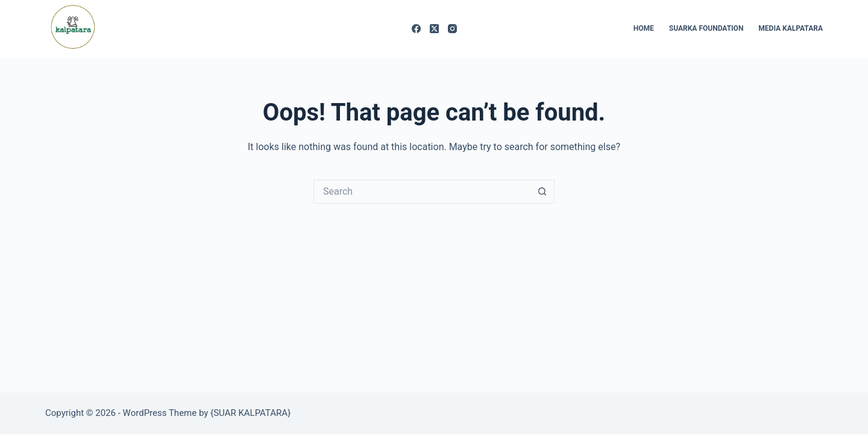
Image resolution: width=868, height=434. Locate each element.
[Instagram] (452, 29)
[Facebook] (416, 29)
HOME (644, 28)
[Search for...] (422, 192)
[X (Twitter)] (434, 29)
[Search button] (542, 192)
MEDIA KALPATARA (791, 28)
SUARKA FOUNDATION (706, 28)
